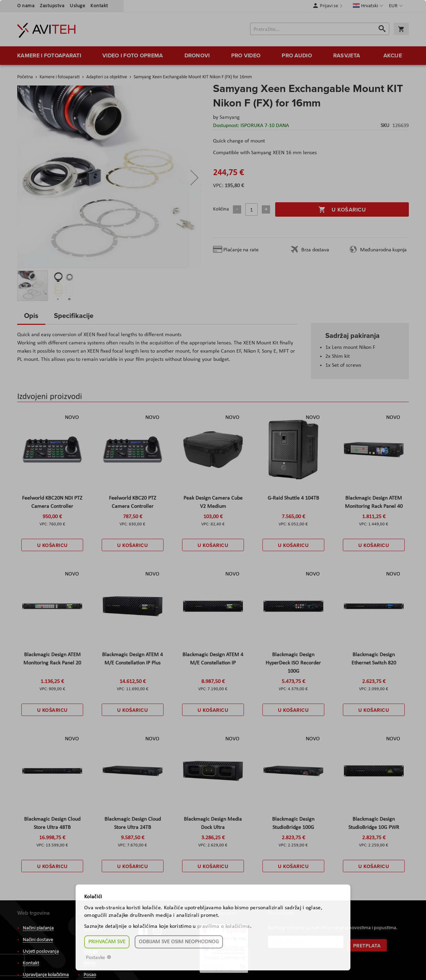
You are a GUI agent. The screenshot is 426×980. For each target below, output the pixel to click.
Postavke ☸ (99, 958)
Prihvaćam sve (107, 942)
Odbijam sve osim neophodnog (179, 942)
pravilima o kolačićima (224, 926)
